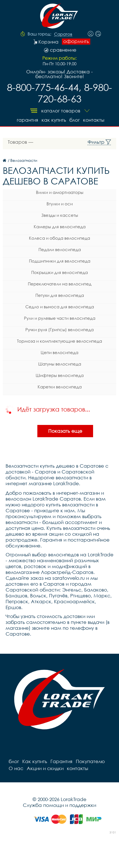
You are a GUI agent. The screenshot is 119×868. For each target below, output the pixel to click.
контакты (94, 120)
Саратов (63, 34)
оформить (76, 41)
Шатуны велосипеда (60, 364)
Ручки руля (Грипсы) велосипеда (59, 330)
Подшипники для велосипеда (60, 261)
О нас (16, 768)
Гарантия (27, 120)
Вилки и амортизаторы (60, 192)
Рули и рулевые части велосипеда (60, 318)
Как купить (54, 120)
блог (75, 120)
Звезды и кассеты (60, 215)
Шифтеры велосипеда (60, 375)
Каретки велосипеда (60, 387)
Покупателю (90, 761)
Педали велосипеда (60, 249)
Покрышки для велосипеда (59, 272)
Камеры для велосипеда (60, 227)
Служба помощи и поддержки (59, 805)
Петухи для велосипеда (60, 295)
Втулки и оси (60, 204)
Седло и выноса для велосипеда (60, 307)
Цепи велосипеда (59, 352)
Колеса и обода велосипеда (59, 238)
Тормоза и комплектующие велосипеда (59, 341)
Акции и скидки (45, 768)
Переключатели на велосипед (60, 284)
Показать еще (65, 431)
